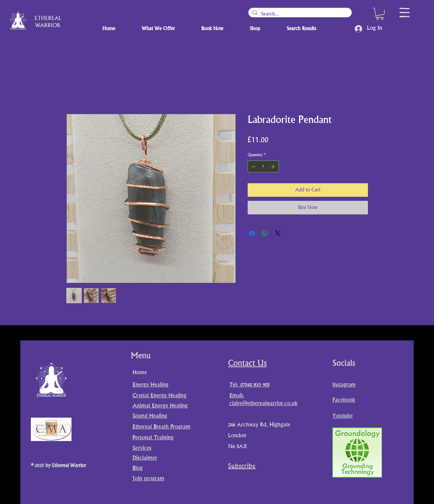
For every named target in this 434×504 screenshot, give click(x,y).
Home (140, 373)
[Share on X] (278, 233)
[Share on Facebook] (252, 233)
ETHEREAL (48, 19)
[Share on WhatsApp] (265, 233)
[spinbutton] (263, 167)
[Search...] (299, 14)
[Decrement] (253, 167)
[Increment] (274, 167)
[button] (380, 14)
